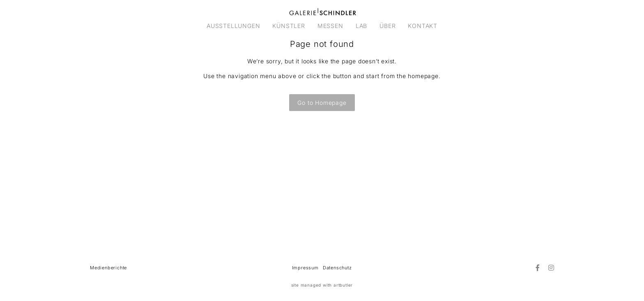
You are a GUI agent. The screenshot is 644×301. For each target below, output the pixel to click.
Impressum (305, 268)
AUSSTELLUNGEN (233, 26)
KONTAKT (423, 26)
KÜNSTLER (289, 26)
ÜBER (388, 26)
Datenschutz (337, 268)
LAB (361, 26)
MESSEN (330, 26)
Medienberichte (108, 268)
